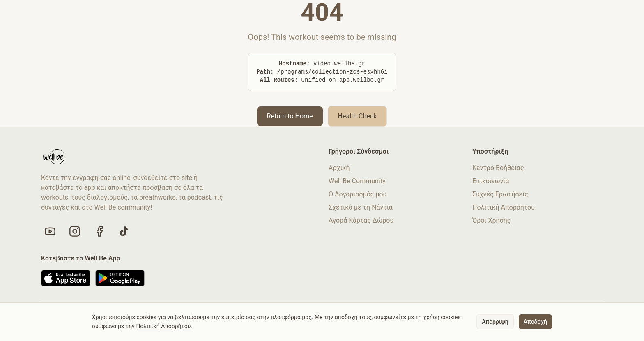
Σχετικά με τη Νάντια (361, 207)
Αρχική (339, 168)
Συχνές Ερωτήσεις (500, 194)
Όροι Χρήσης (491, 220)
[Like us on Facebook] (99, 231)
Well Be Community (357, 181)
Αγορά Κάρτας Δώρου (361, 220)
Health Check (358, 116)
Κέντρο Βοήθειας (498, 168)
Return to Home (290, 116)
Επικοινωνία (491, 181)
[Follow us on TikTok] (124, 231)
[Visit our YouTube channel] (50, 231)
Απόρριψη (495, 322)
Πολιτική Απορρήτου (504, 207)
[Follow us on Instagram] (75, 231)
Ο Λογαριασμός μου (358, 194)
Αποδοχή (535, 322)
